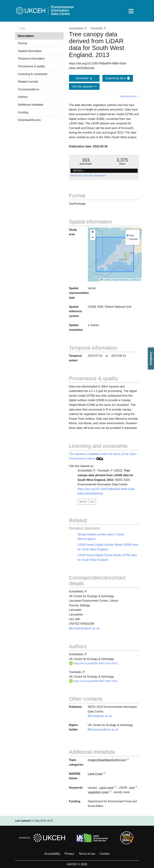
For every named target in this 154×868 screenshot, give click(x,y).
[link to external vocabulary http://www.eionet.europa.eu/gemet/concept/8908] (111, 792)
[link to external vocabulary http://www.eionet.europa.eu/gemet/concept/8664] (136, 788)
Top (22, 28)
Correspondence (29, 89)
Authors (23, 97)
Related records (28, 82)
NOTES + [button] (79, 171)
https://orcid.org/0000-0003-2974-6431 (93, 663)
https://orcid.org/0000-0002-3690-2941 (93, 681)
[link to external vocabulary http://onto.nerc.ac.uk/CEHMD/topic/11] (115, 788)
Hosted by (43, 838)
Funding (23, 112)
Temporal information (31, 59)
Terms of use (87, 854)
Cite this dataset (84, 86)
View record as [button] (128, 96)
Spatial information (30, 51)
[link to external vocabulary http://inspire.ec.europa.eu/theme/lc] (104, 774)
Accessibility (52, 854)
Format (23, 43)
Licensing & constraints (33, 74)
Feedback (151, 359)
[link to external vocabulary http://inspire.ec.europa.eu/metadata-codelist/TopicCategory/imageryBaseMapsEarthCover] (128, 760)
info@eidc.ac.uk (100, 716)
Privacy (69, 854)
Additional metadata (31, 105)
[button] (93, 232)
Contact (105, 854)
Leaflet (105, 280)
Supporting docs (118, 78)
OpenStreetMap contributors (127, 280)
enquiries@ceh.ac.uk (84, 628)
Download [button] (84, 78)
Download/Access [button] (29, 120)
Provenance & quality (32, 66)
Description (26, 36)
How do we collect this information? (88, 176)
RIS (92, 502)
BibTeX (83, 502)
